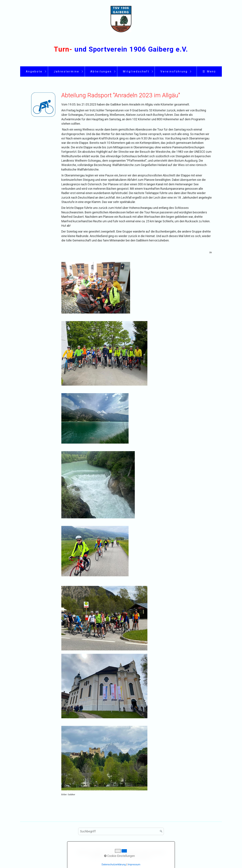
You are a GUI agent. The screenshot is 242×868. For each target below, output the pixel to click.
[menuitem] (34, 72)
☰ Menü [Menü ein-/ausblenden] (209, 71)
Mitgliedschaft (136, 71)
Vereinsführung (174, 71)
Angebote (34, 71)
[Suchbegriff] (121, 831)
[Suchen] (161, 831)
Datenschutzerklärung (114, 864)
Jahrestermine (67, 71)
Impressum (134, 864)
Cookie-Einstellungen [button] (119, 856)
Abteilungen (101, 71)
